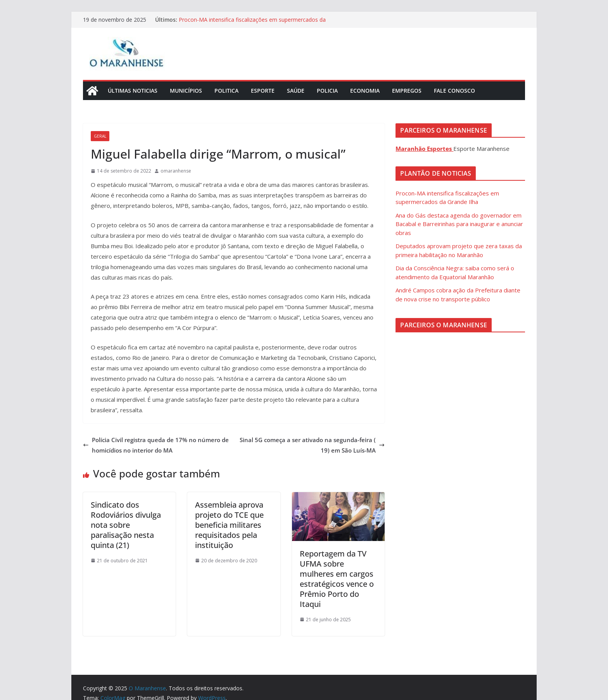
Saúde (296, 91)
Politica (226, 91)
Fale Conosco (454, 91)
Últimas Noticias (133, 91)
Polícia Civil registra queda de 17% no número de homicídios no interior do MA (156, 445)
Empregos (407, 91)
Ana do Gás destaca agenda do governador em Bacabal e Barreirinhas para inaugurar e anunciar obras (459, 224)
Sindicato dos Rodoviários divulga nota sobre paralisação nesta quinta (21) (126, 525)
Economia (365, 91)
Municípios (186, 91)
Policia (327, 91)
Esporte (263, 91)
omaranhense (176, 171)
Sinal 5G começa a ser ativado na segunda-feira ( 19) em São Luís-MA (312, 445)
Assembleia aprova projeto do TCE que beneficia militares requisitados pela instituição (229, 525)
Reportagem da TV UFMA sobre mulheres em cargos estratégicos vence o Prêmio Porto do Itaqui (337, 579)
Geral (100, 136)
